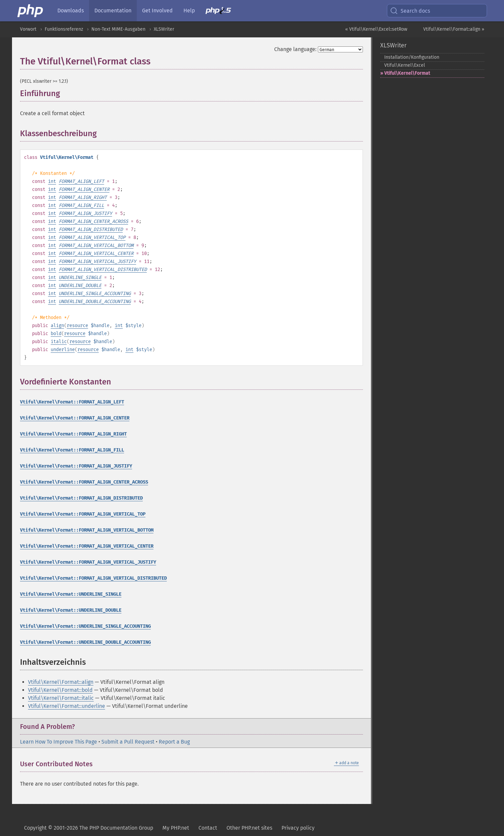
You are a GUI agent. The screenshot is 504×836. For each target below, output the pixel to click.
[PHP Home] (31, 11)
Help (189, 11)
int (52, 181)
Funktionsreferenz (64, 29)
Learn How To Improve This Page (59, 742)
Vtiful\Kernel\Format (407, 73)
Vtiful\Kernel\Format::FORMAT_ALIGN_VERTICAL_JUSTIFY (88, 562)
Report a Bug (174, 742)
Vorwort (28, 29)
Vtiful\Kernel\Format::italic (61, 698)
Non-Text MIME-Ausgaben (118, 29)
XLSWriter (164, 29)
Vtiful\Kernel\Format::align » (454, 29)
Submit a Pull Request (128, 742)
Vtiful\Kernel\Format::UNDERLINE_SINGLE (71, 594)
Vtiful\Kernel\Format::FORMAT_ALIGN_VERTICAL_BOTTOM (87, 530)
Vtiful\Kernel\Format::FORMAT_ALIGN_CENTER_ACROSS (84, 482)
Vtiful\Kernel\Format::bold (60, 690)
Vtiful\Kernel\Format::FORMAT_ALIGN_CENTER (75, 418)
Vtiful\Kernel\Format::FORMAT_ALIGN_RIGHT (73, 434)
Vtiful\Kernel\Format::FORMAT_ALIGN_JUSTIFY (76, 466)
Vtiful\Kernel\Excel (405, 65)
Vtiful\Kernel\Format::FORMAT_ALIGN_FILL (72, 450)
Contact (208, 828)
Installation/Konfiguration (412, 57)
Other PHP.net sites (249, 828)
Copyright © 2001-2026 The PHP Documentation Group (89, 828)
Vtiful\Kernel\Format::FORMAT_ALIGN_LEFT (72, 402)
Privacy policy (298, 828)
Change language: (295, 49)
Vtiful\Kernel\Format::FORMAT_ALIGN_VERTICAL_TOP (83, 514)
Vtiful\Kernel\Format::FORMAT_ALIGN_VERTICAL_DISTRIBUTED (93, 578)
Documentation (113, 11)
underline (63, 350)
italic (59, 342)
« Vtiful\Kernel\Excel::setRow (376, 29)
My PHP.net (176, 828)
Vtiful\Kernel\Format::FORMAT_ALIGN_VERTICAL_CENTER (87, 546)
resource (77, 326)
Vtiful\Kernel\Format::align (61, 682)
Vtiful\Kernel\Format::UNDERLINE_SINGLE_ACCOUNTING (85, 626)
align (57, 326)
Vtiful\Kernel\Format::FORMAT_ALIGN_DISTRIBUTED (81, 498)
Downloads (71, 11)
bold (56, 334)
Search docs (410, 11)
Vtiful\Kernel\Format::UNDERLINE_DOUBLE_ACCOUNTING (85, 642)
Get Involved (157, 11)
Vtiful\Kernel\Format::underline (67, 706)
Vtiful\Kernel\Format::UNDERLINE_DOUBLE (71, 610)
